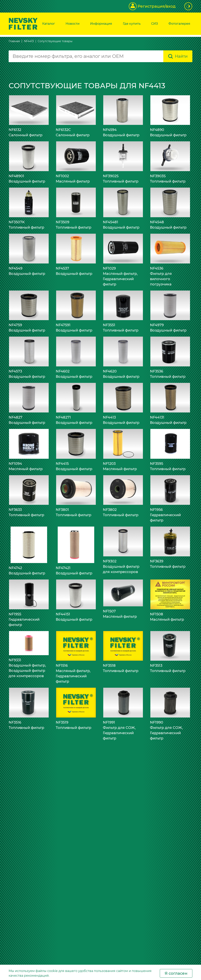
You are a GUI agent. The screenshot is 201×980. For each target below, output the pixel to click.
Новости (73, 24)
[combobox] (86, 56)
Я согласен (176, 973)
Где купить (132, 24)
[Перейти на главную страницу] (23, 23)
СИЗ (154, 24)
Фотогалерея (179, 24)
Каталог (49, 24)
